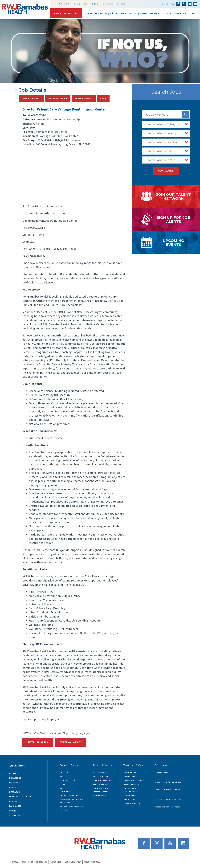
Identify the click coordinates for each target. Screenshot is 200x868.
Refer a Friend (84, 99)
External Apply (58, 99)
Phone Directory (100, 788)
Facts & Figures (67, 780)
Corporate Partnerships (71, 806)
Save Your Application (186, 14)
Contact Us (16, 773)
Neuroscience (130, 796)
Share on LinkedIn (190, 4)
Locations (126, 14)
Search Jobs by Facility (161, 133)
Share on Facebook (178, 4)
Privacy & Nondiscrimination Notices (29, 862)
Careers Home (94, 14)
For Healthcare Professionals (114, 4)
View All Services (132, 803)
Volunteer (15, 816)
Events (63, 784)
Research (15, 792)
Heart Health (130, 773)
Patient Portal (100, 773)
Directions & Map (101, 784)
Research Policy (92, 862)
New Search (166, 171)
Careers (14, 788)
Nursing (14, 801)
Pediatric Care (130, 792)
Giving (77, 4)
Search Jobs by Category (162, 124)
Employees (141, 14)
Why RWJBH (65, 4)
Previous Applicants (160, 14)
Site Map (64, 810)
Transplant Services (134, 780)
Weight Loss (129, 800)
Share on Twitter (184, 4)
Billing (95, 4)
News (86, 4)
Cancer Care (129, 776)
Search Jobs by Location (162, 142)
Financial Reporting (69, 796)
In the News (65, 792)
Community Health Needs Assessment (71, 801)
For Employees (161, 773)
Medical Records (101, 792)
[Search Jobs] (186, 114)
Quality (63, 776)
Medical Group (100, 796)
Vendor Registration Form (167, 807)
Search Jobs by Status (161, 160)
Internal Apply (32, 99)
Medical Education (20, 797)
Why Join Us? (111, 14)
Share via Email (195, 4)
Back (103, 99)
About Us (64, 773)
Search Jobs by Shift (159, 151)
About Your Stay (100, 776)
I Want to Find (64, 13)
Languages (15, 806)
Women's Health (131, 784)
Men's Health (130, 788)
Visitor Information (102, 780)
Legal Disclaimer (73, 862)
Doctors (14, 783)
